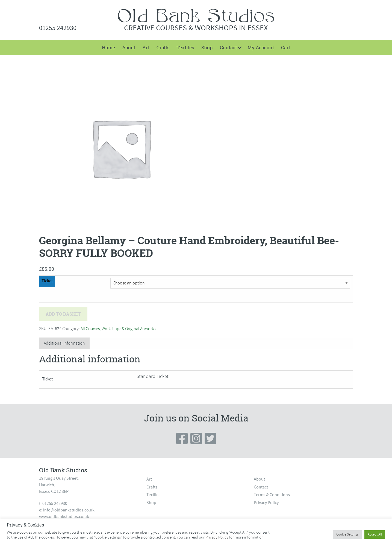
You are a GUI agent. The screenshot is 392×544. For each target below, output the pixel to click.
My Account (261, 47)
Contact (228, 47)
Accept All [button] (375, 534)
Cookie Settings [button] (347, 534)
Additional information (64, 343)
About (129, 47)
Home (108, 47)
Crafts (163, 47)
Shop (207, 47)
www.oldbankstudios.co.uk (64, 517)
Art (146, 47)
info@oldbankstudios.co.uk (69, 510)
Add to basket (63, 314)
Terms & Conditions (272, 495)
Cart (286, 47)
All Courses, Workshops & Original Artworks (118, 329)
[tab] (64, 343)
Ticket (47, 281)
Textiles (185, 47)
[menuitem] (108, 47)
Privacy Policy (266, 503)
